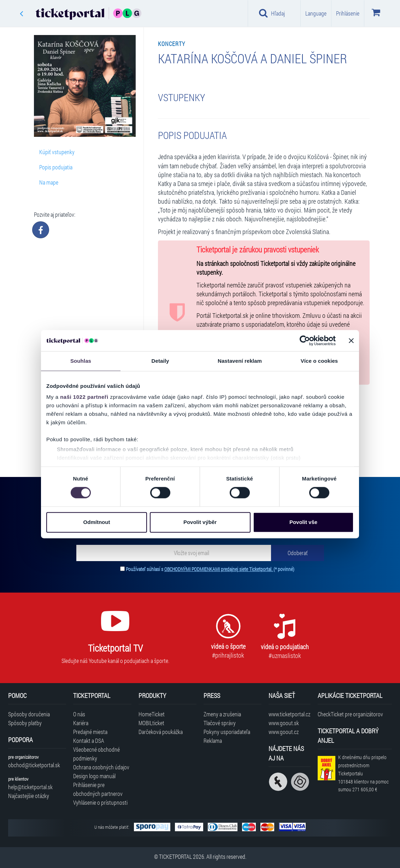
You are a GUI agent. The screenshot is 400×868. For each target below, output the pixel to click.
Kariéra (81, 723)
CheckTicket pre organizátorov (350, 714)
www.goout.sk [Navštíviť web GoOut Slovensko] (284, 723)
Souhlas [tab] (81, 361)
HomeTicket (152, 714)
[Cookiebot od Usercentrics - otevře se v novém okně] (305, 340)
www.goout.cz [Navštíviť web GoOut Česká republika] (284, 732)
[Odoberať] (298, 553)
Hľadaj (272, 13)
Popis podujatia (56, 167)
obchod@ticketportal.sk (34, 765)
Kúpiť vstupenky (57, 152)
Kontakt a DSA (89, 741)
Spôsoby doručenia (29, 714)
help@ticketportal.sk (30, 787)
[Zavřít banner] (351, 340)
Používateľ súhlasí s (210, 569)
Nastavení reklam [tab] (240, 361)
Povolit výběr (200, 522)
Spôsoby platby (25, 723)
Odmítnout (97, 522)
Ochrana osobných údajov (101, 767)
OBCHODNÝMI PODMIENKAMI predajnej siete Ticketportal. (219, 569)
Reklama (213, 741)
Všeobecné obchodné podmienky (96, 754)
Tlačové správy (220, 723)
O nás (79, 714)
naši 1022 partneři (84, 397)
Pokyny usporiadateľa (227, 732)
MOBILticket (151, 723)
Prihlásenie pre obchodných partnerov (98, 789)
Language (316, 13)
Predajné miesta (90, 732)
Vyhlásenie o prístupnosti (100, 802)
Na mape (49, 182)
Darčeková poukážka (161, 732)
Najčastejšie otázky (29, 796)
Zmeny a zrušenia (222, 714)
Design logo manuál (94, 776)
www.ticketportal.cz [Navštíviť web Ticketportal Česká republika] (289, 714)
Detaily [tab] (160, 361)
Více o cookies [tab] (319, 361)
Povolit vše (303, 522)
